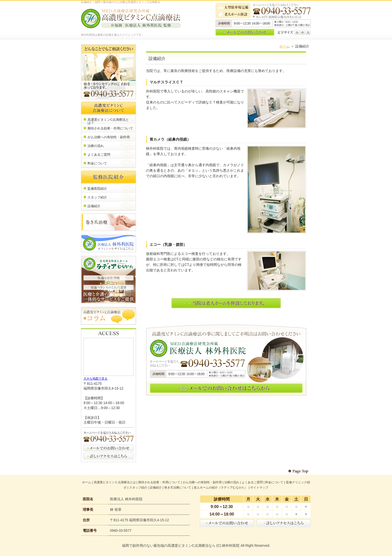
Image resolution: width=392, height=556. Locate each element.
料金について (274, 482)
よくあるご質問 (252, 482)
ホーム (284, 46)
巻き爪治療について (178, 488)
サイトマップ (259, 488)
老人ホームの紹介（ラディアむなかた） (221, 488)
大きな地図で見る (95, 379)
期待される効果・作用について (159, 482)
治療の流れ (232, 482)
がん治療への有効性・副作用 (202, 482)
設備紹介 (156, 488)
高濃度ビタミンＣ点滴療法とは (115, 482)
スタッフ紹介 (138, 488)
